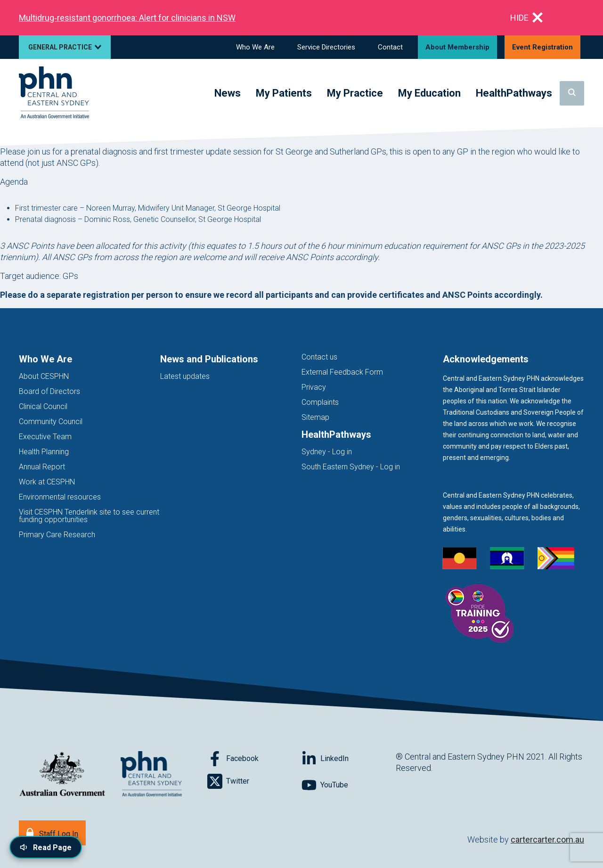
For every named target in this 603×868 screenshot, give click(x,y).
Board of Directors (49, 391)
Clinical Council (43, 406)
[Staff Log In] (52, 833)
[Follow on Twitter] (254, 781)
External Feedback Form (342, 372)
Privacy (314, 387)
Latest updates (185, 376)
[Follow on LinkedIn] (349, 759)
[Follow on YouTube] (349, 785)
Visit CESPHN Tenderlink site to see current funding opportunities (89, 516)
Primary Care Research (57, 535)
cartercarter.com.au (547, 839)
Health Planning (44, 452)
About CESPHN (44, 376)
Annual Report (42, 467)
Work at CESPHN (47, 482)
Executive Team (45, 437)
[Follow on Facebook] (254, 759)
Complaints (320, 402)
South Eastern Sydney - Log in (351, 467)
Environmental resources (60, 497)
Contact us (319, 357)
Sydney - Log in (327, 452)
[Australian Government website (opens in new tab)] (62, 774)
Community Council (51, 422)
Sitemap (315, 417)
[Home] (54, 93)
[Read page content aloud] (46, 847)
